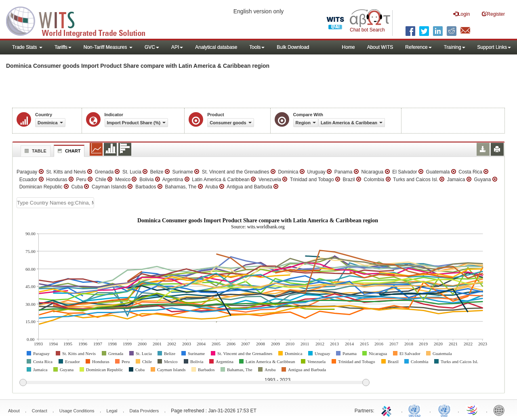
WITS (81, 20)
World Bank (501, 410)
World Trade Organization (473, 410)
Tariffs (63, 47)
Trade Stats (27, 47)
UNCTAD (416, 410)
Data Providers (144, 411)
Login (461, 14)
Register (493, 14)
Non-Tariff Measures (108, 47)
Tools (257, 47)
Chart (68, 151)
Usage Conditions (77, 411)
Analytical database (216, 47)
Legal (112, 411)
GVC (152, 47)
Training (455, 47)
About (14, 411)
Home (349, 47)
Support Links (494, 47)
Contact (40, 411)
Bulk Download (293, 47)
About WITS (380, 47)
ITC (388, 410)
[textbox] (55, 203)
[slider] (194, 383)
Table (35, 151)
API (177, 47)
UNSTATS (444, 410)
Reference (418, 47)
